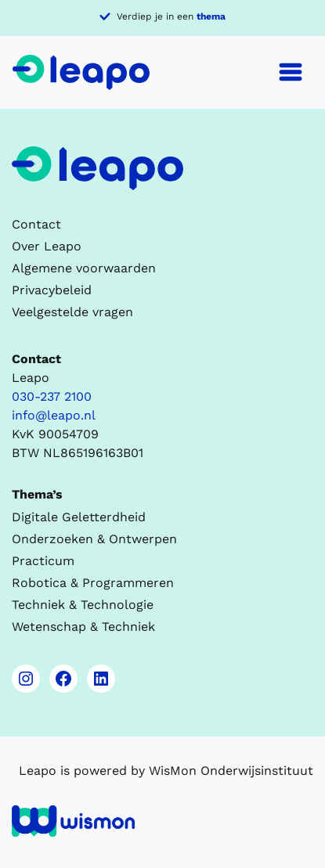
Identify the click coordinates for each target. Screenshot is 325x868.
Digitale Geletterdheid (79, 517)
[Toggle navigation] (291, 72)
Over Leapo (47, 246)
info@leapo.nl (54, 415)
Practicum (43, 561)
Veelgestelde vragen (72, 312)
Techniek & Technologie (83, 605)
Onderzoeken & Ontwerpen (94, 539)
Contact (36, 224)
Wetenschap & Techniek (83, 627)
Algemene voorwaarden (84, 268)
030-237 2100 (52, 396)
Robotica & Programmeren (93, 583)
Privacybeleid (52, 290)
